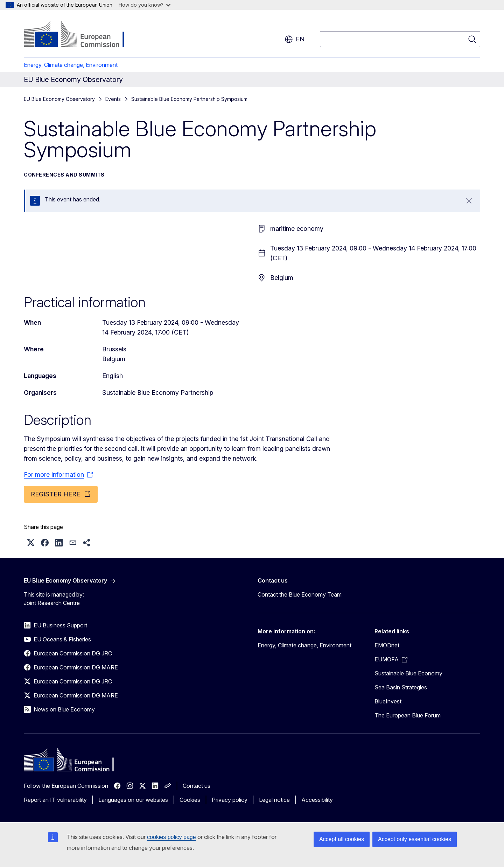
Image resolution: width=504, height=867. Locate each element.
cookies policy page (171, 837)
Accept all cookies (342, 839)
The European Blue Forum (408, 715)
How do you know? (145, 5)
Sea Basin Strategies (401, 687)
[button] (31, 543)
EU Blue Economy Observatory (59, 99)
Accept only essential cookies (415, 839)
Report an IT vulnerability (55, 800)
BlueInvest (388, 701)
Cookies (190, 800)
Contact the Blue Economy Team (300, 594)
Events (113, 99)
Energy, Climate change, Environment (71, 65)
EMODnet (387, 645)
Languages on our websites (133, 800)
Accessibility (317, 800)
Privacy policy (230, 800)
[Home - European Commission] (80, 35)
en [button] (295, 39)
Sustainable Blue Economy (408, 673)
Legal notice (274, 800)
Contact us (197, 786)
